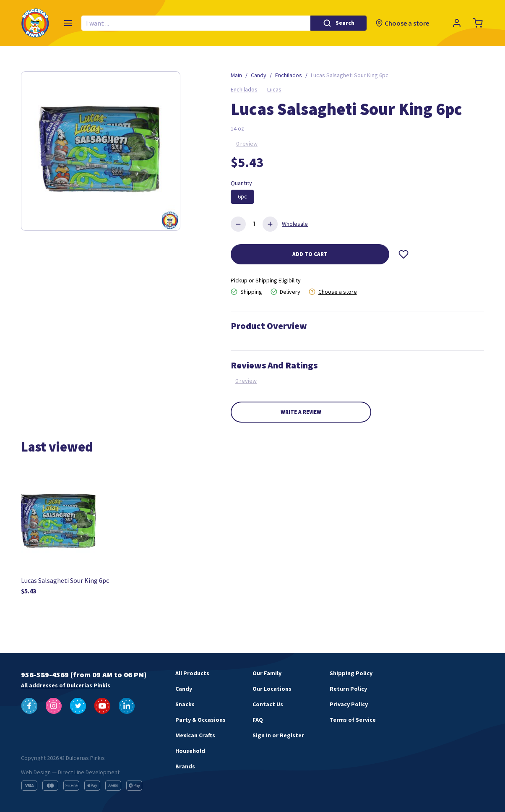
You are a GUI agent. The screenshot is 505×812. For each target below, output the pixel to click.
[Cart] (478, 23)
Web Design (36, 772)
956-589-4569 (45, 675)
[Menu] (68, 23)
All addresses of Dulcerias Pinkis (66, 685)
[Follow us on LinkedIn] (127, 706)
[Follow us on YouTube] (102, 706)
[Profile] (457, 23)
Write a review (301, 412)
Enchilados (244, 89)
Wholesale (295, 224)
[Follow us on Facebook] (29, 706)
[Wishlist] (403, 254)
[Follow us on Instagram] (54, 706)
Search (345, 23)
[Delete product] (238, 224)
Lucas (274, 89)
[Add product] (270, 224)
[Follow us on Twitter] (78, 706)
